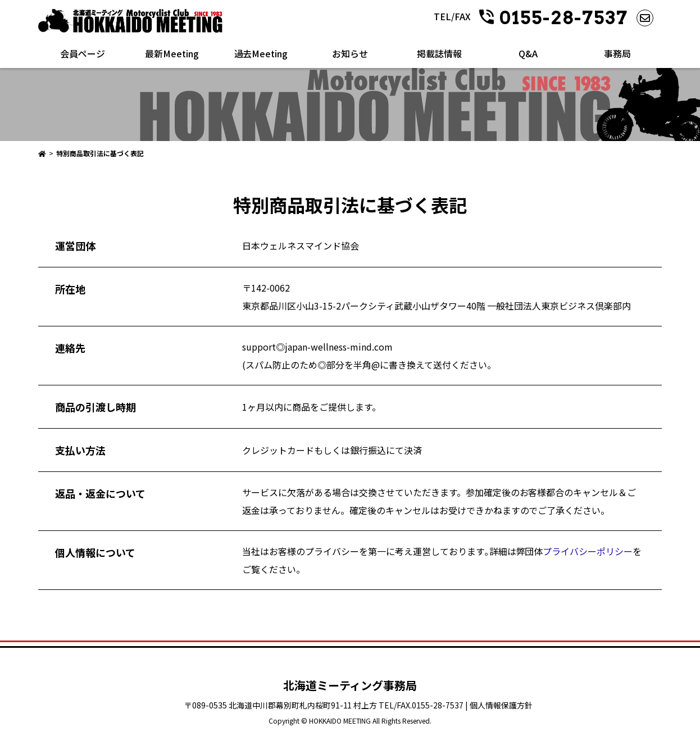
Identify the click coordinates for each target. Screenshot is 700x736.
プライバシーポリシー (588, 551)
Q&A (528, 53)
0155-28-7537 (564, 18)
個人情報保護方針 (501, 705)
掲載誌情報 (439, 53)
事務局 (617, 53)
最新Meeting (172, 53)
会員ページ (83, 53)
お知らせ (350, 53)
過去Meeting (261, 53)
